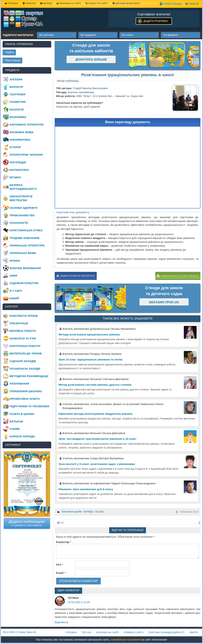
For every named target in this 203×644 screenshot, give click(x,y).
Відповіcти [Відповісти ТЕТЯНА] (61, 622)
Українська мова (23, 253)
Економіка (18, 117)
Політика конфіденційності (166, 632)
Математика (19, 170)
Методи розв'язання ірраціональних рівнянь (89, 334)
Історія (15, 147)
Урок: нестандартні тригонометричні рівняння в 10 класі (97, 439)
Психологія (19, 223)
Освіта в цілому (22, 414)
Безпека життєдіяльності (23, 187)
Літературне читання (26, 155)
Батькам (16, 421)
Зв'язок (46, 3)
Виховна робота (23, 331)
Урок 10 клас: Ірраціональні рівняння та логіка (91, 359)
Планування (19, 384)
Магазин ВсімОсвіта (126, 3)
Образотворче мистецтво (21, 198)
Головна (71, 632)
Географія (17, 94)
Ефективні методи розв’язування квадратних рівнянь (96, 414)
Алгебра (89, 512)
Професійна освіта (25, 399)
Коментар (64, 542)
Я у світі (16, 291)
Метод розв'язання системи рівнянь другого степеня (95, 385)
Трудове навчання (24, 238)
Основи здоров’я (23, 208)
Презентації (19, 323)
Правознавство (22, 215)
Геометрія (18, 102)
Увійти (192, 4)
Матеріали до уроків (26, 353)
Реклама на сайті (69, 3)
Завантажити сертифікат (178, 276)
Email (61, 573)
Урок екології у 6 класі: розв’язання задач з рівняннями (97, 464)
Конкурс (29, 3)
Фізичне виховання (25, 268)
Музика (15, 177)
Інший (14, 298)
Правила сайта (134, 632)
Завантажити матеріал (76, 276)
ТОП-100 (86, 632)
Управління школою (26, 391)
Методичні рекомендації (29, 376)
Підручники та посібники (29, 406)
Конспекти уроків (72, 512)
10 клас (100, 512)
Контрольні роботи (25, 346)
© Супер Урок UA (19, 632)
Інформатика (20, 140)
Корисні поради (22, 436)
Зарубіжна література (27, 125)
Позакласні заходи (25, 369)
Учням (15, 429)
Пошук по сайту (97, 3)
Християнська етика (26, 230)
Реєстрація (171, 4)
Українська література (27, 245)
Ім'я (60, 564)
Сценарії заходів (23, 361)
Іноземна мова (21, 132)
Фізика (15, 261)
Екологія (17, 110)
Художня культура (24, 283)
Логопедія (18, 162)
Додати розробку (156, 21)
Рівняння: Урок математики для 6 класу (86, 489)
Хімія (13, 276)
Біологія (16, 87)
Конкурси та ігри (23, 338)
